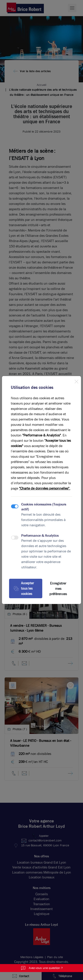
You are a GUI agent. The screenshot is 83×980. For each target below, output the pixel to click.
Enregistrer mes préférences (58, 589)
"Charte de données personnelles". (45, 488)
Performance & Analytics (40, 535)
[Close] (76, 381)
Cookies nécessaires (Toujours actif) (44, 507)
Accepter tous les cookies (24, 588)
